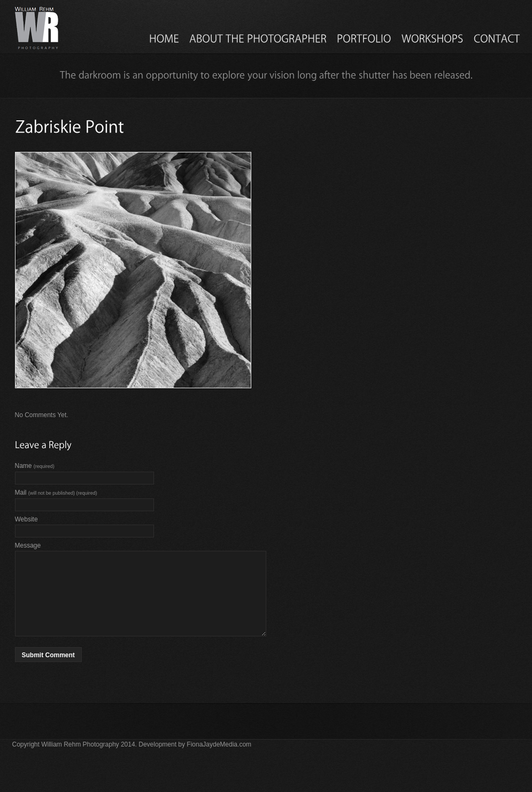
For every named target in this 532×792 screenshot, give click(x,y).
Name (35, 466)
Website (26, 519)
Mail (56, 493)
